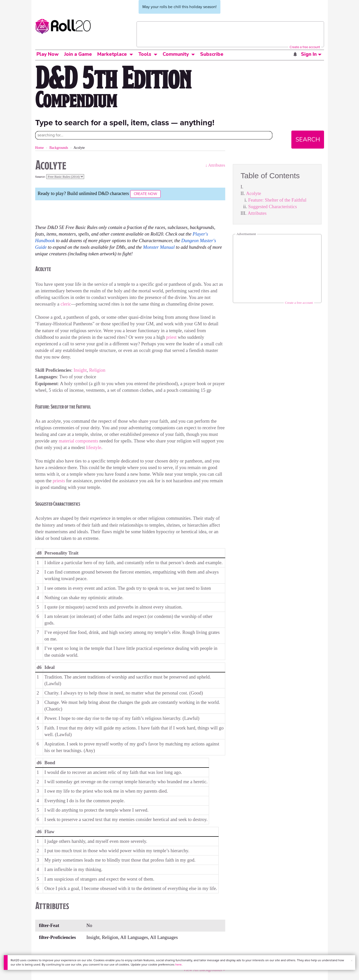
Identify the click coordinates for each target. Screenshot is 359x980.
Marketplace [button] (112, 54)
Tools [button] (145, 54)
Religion (97, 370)
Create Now (145, 194)
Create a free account (305, 47)
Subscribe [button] (212, 54)
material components (79, 441)
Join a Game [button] (78, 54)
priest (171, 337)
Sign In (311, 54)
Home (40, 148)
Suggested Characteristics (273, 207)
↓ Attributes (215, 165)
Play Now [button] (48, 54)
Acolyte (253, 193)
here (178, 965)
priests (59, 481)
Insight (80, 370)
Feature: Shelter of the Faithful (277, 200)
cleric (66, 304)
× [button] (352, 961)
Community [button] (176, 54)
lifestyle (94, 447)
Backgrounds (59, 148)
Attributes (257, 213)
